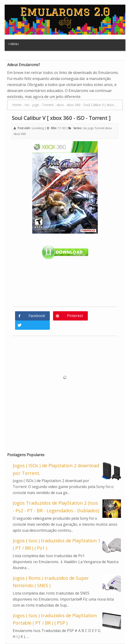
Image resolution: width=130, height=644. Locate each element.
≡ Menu (13, 44)
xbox (108, 128)
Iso (85, 128)
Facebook (37, 316)
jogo (91, 128)
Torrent (100, 128)
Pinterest (75, 316)
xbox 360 (20, 134)
